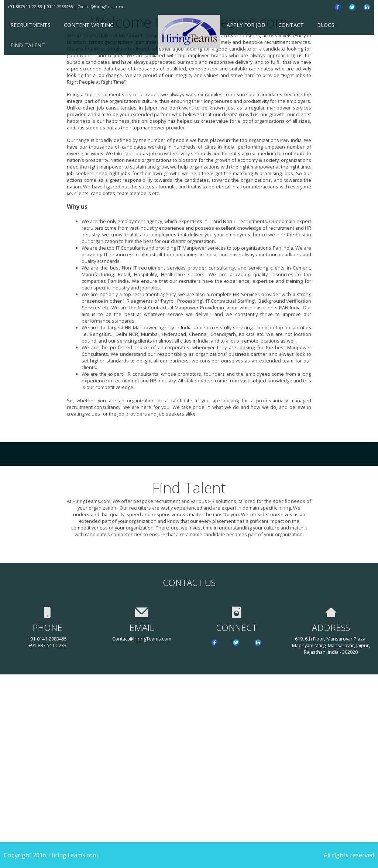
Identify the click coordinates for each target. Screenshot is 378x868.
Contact (291, 25)
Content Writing (89, 25)
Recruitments (30, 25)
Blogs (326, 25)
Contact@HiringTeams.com (100, 7)
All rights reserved (349, 855)
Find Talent (28, 45)
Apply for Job (246, 25)
